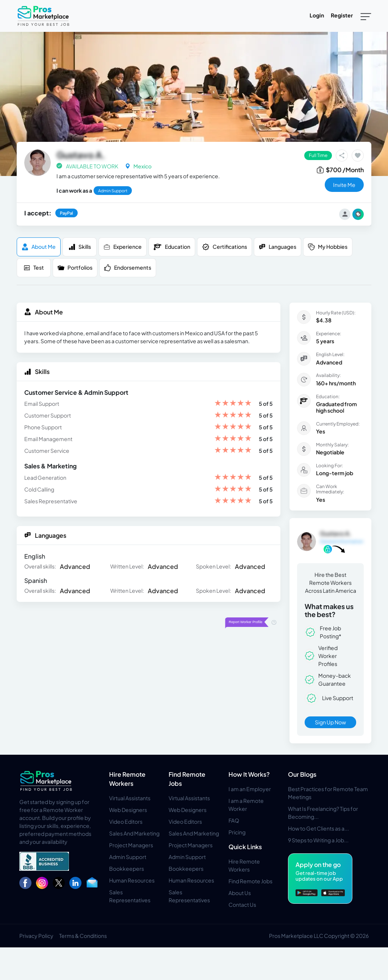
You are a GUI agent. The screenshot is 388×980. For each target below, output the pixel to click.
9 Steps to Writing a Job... (318, 840)
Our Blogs (302, 774)
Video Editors (126, 821)
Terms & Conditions (83, 936)
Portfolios (75, 268)
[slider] (233, 404)
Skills (80, 247)
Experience (123, 247)
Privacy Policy (36, 936)
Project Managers (131, 845)
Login (317, 15)
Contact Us (242, 905)
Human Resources (132, 880)
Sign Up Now (330, 722)
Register (342, 15)
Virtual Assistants (130, 798)
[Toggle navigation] (366, 16)
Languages (278, 247)
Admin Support (128, 857)
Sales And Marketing (134, 833)
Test (34, 268)
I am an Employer (250, 789)
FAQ (234, 820)
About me (39, 247)
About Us (240, 893)
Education (172, 247)
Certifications (225, 247)
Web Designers (128, 810)
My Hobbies (328, 247)
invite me (344, 185)
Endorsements (128, 268)
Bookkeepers (127, 868)
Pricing (237, 832)
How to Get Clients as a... (318, 828)
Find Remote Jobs (250, 881)
